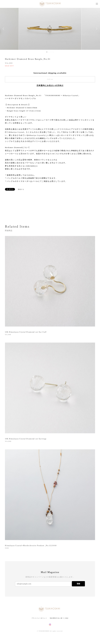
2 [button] (49, 52)
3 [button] (50, 52)
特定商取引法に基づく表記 (59, 618)
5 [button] (54, 52)
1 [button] (47, 52)
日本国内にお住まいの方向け (50, 85)
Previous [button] (4, 29)
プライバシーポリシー (39, 618)
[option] (50, 29)
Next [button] (96, 29)
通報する (21, 189)
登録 (78, 584)
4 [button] (52, 52)
